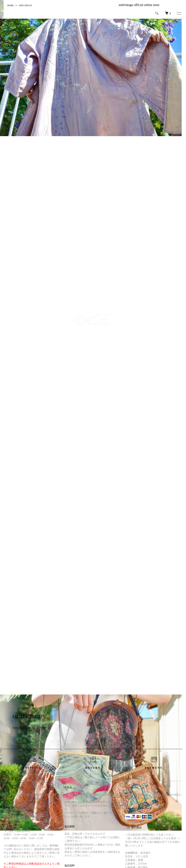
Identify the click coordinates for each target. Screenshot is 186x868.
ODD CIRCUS (25, 5)
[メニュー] (179, 13)
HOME (10, 5)
